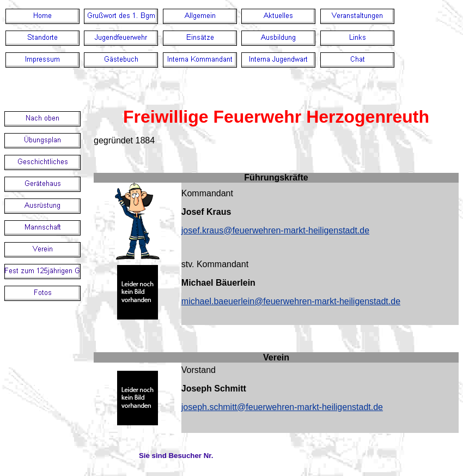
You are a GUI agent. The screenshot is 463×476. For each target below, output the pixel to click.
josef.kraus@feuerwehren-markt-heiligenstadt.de (275, 230)
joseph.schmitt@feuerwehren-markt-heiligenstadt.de (282, 407)
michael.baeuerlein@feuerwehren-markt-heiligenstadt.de (291, 301)
